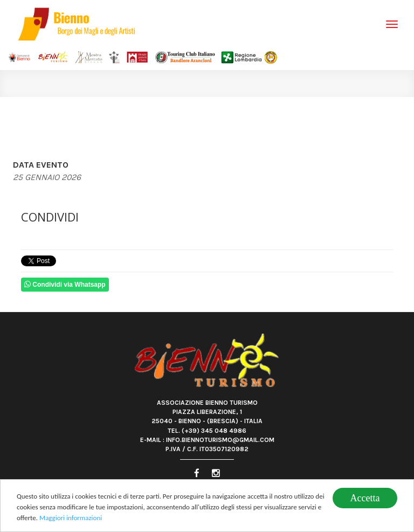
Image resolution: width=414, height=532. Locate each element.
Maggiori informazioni (71, 519)
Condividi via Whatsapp (65, 284)
